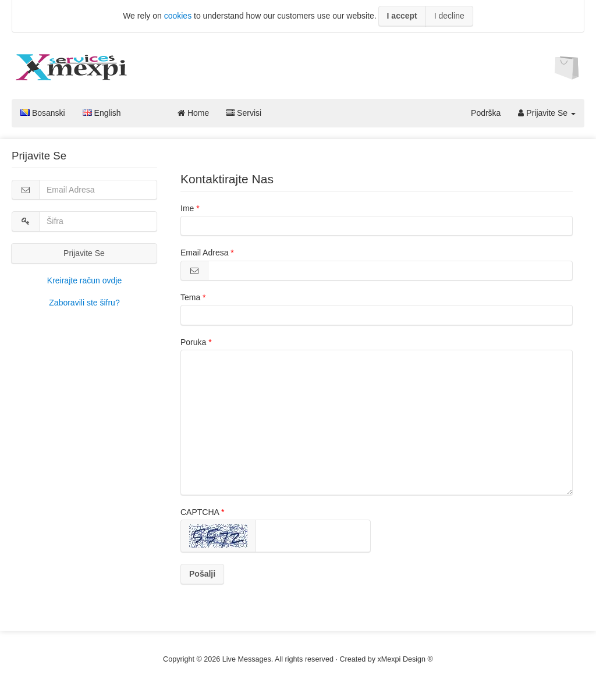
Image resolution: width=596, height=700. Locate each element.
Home (193, 113)
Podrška (486, 113)
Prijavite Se (547, 113)
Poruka (193, 342)
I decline (449, 16)
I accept (402, 16)
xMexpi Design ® (405, 659)
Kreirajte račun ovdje (84, 280)
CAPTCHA (200, 512)
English (102, 113)
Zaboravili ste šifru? (84, 303)
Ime (187, 208)
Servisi (244, 113)
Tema (190, 297)
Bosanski (43, 113)
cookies (178, 16)
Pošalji (202, 574)
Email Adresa (204, 253)
